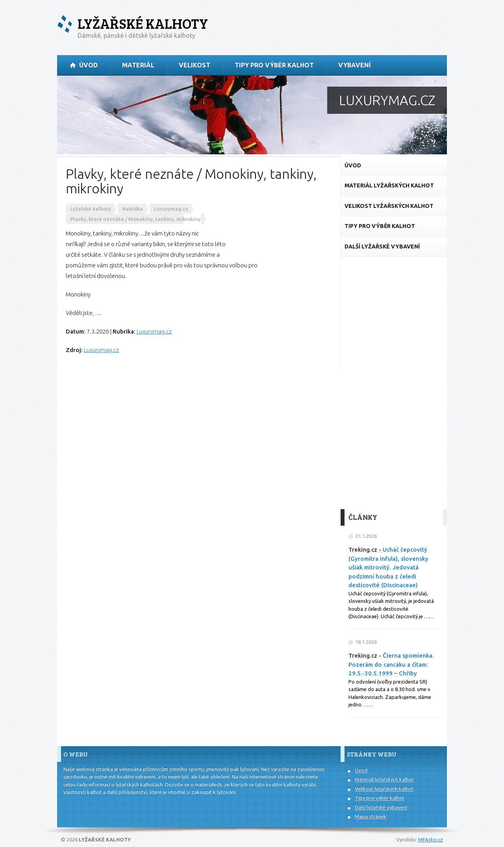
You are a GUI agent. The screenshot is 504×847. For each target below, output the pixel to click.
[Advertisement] (394, 383)
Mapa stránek (371, 816)
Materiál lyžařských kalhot (384, 779)
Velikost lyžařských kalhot (384, 789)
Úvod (361, 770)
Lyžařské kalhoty (143, 23)
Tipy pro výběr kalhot (380, 798)
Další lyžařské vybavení (381, 807)
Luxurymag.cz (154, 331)
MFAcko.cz (431, 840)
